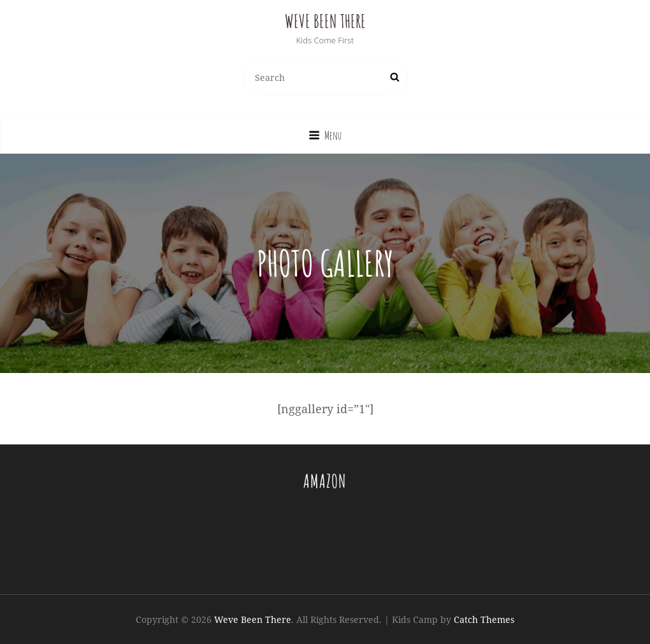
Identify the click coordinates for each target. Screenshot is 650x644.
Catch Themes (484, 619)
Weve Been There (325, 21)
